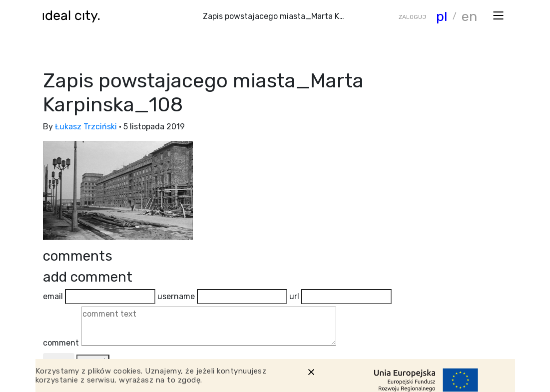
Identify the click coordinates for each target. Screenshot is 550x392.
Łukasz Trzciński (86, 127)
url (294, 296)
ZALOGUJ (412, 17)
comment (61, 343)
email (53, 296)
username (176, 296)
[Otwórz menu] (498, 15)
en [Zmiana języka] (469, 16)
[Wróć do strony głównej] (74, 16)
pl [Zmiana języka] (442, 16)
